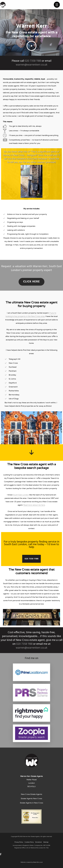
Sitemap (46, 842)
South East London (21, 495)
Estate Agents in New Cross (32, 803)
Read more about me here (34, 505)
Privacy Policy (19, 842)
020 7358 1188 (33, 61)
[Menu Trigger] (57, 5)
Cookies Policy (29, 842)
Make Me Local (38, 862)
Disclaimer (39, 842)
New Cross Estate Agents (31, 794)
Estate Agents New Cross (31, 799)
